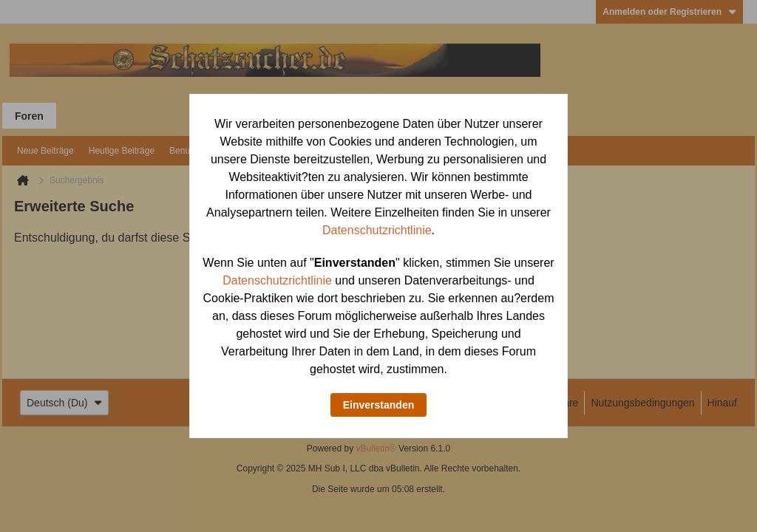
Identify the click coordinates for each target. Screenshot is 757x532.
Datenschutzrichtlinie (377, 230)
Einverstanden (378, 405)
